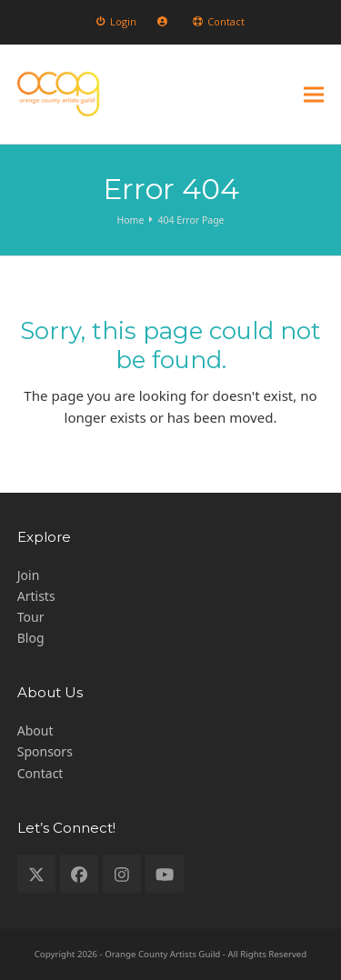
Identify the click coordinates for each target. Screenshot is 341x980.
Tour (31, 617)
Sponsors (45, 751)
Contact (40, 773)
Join (29, 575)
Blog (31, 638)
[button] (314, 94)
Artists (36, 596)
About (35, 730)
